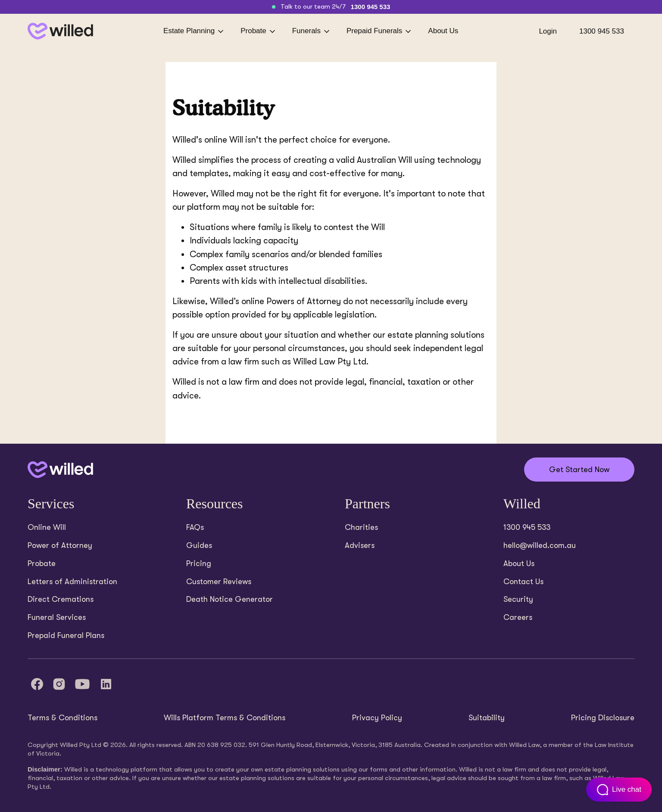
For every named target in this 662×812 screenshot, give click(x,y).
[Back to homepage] (60, 31)
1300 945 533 (371, 7)
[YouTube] (82, 684)
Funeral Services (57, 617)
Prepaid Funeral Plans (66, 635)
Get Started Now (579, 470)
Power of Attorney (60, 545)
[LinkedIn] (106, 684)
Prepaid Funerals (379, 31)
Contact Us (523, 582)
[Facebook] (37, 684)
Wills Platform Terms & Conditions (225, 718)
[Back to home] (60, 470)
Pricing (199, 563)
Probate (259, 31)
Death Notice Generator (230, 599)
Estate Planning (194, 31)
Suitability (487, 718)
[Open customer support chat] (619, 790)
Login (548, 31)
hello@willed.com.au (540, 545)
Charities (361, 527)
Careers (518, 617)
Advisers (360, 545)
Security (518, 599)
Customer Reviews (219, 582)
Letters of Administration (72, 582)
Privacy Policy (377, 718)
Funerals (312, 31)
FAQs (195, 527)
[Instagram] (59, 684)
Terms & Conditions (62, 718)
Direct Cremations (61, 599)
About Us (443, 31)
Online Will (47, 527)
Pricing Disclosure (603, 718)
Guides (199, 545)
